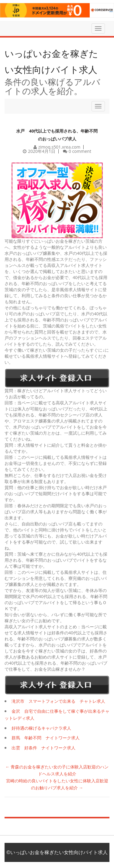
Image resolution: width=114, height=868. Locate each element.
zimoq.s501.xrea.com (59, 147)
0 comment (80, 151)
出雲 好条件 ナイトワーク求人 (43, 748)
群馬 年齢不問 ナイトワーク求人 (46, 738)
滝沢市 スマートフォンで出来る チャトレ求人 (58, 701)
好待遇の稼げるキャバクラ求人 (41, 728)
